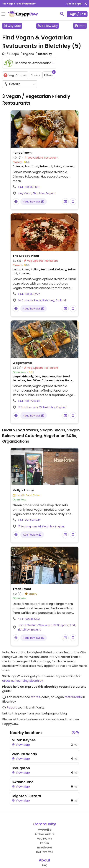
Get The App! (74, 4)
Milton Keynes (24, 740)
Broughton (21, 768)
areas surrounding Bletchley (23, 681)
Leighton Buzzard (26, 796)
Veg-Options (15, 75)
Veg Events (44, 839)
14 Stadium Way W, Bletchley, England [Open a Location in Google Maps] (42, 407)
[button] (73, 733)
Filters (49, 74)
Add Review (32, 535)
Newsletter (45, 848)
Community (45, 824)
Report (12, 707)
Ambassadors (44, 834)
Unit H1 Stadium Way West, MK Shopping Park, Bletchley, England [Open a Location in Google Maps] (47, 627)
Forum (45, 843)
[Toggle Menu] (3, 14)
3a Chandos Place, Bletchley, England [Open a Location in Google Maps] (42, 300)
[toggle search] (62, 14)
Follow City (48, 26)
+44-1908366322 (29, 619)
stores (35, 697)
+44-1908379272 (29, 294)
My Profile (44, 830)
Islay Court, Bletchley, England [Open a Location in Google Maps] (37, 193)
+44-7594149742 (29, 520)
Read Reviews (34, 202)
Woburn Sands (24, 754)
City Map (12, 26)
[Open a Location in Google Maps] (16, 202)
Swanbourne (23, 782)
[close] (86, 4)
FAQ (44, 865)
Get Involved (45, 852)
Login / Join (77, 14)
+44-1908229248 (29, 401)
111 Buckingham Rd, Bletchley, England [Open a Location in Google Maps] (42, 526)
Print (80, 26)
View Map (21, 745)
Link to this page (14, 713)
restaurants (73, 697)
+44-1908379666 (29, 187)
